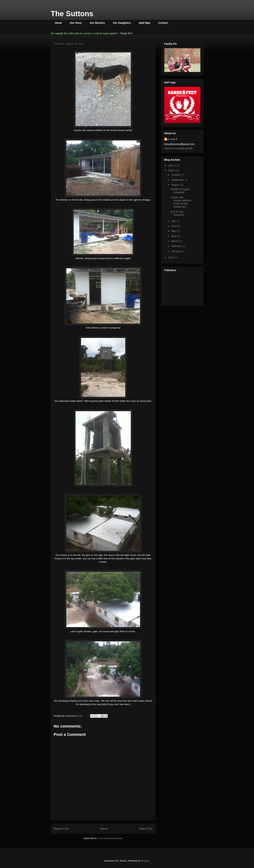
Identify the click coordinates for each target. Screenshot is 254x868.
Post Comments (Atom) (110, 838)
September (178, 180)
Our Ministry (97, 23)
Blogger (145, 861)
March (175, 241)
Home (58, 23)
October (176, 175)
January (176, 251)
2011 (171, 170)
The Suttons (72, 14)
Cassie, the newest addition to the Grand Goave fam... (181, 202)
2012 (171, 165)
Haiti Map (144, 23)
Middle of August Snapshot (180, 191)
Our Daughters (122, 23)
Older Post (146, 829)
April (174, 236)
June (174, 226)
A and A (173, 139)
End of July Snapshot (177, 213)
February (177, 246)
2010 (171, 257)
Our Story (76, 23)
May (174, 231)
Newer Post (61, 829)
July (174, 221)
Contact (163, 23)
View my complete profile (179, 148)
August (176, 185)
